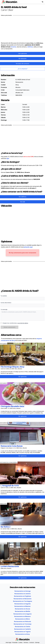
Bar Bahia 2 (5, 527)
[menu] (42, 2)
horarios (13, 47)
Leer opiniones (22, 53)
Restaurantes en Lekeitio (23, 594)
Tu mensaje (4, 309)
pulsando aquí (28, 247)
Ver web (23, 202)
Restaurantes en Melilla (23, 611)
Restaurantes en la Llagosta (22, 614)
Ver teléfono (22, 197)
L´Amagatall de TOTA (10, 486)
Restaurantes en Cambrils (22, 629)
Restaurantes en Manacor (22, 616)
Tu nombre (4, 296)
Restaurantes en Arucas (22, 609)
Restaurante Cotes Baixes (12, 446)
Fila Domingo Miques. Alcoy (12, 367)
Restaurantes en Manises (22, 606)
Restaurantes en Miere (23, 619)
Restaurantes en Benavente (23, 599)
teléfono (30, 47)
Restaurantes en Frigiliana (22, 596)
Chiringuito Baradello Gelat (12, 406)
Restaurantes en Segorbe (23, 604)
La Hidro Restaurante (10, 566)
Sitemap (37, 642)
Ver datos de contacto (22, 64)
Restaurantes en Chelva (23, 627)
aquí (8, 158)
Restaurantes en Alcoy (23, 634)
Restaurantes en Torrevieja (23, 624)
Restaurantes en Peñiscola (22, 621)
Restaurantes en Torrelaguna (23, 601)
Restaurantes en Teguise (23, 632)
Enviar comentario (10, 327)
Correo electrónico (6, 303)
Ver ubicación (22, 59)
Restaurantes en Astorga (23, 591)
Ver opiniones (22, 377)
